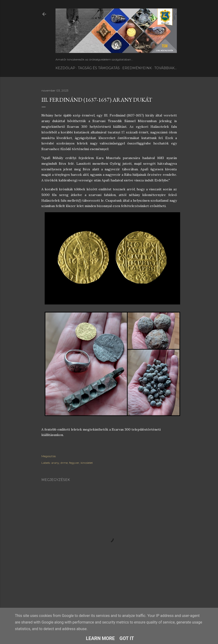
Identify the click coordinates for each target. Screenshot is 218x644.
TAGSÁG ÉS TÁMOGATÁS (99, 68)
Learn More (100, 638)
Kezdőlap (65, 68)
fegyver (74, 463)
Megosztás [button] (49, 456)
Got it (127, 638)
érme (64, 463)
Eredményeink (137, 68)
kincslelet (87, 463)
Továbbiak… (165, 68)
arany (55, 463)
